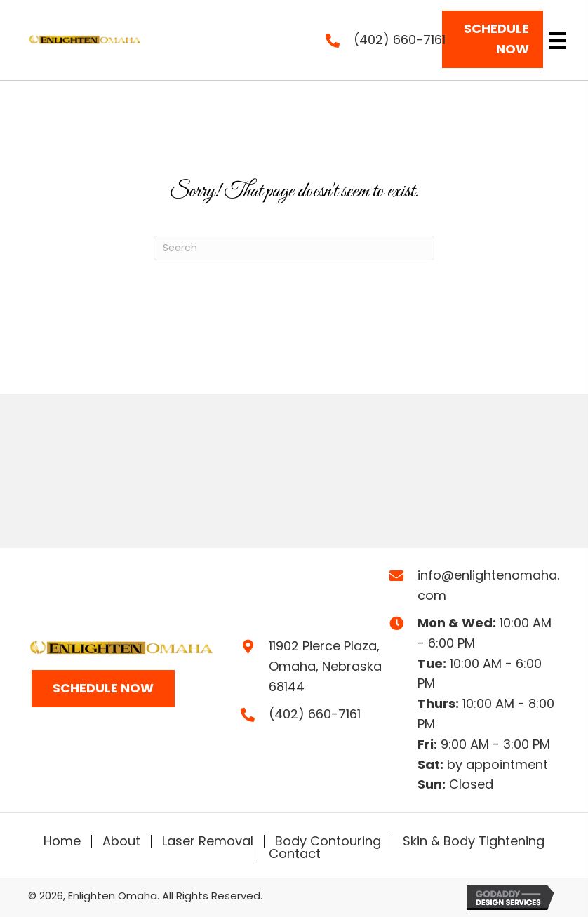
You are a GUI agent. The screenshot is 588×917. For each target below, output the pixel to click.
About (121, 841)
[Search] (294, 248)
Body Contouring (328, 841)
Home (62, 841)
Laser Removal (208, 841)
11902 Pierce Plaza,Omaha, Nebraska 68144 (325, 666)
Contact (295, 854)
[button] (493, 39)
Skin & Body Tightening (474, 841)
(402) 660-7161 (400, 40)
